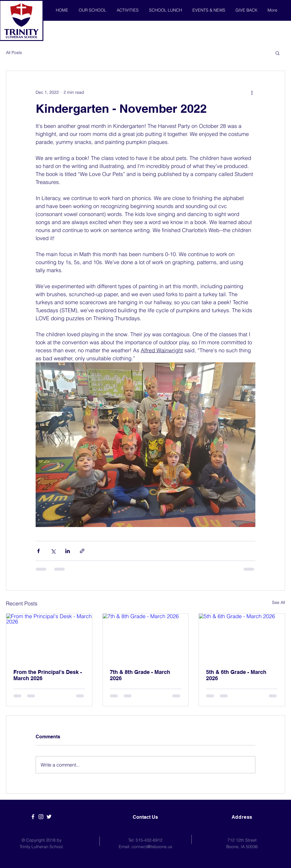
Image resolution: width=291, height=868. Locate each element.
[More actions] (252, 92)
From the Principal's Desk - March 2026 (48, 675)
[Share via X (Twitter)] (53, 551)
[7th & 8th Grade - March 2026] (146, 638)
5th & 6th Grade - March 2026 (236, 675)
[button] (277, 53)
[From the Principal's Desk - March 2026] (49, 638)
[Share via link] (82, 551)
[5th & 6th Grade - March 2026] (242, 638)
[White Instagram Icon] (41, 817)
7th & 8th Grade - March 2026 (140, 675)
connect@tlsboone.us (152, 847)
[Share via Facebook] (38, 551)
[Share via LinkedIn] (68, 551)
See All (279, 602)
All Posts (14, 53)
